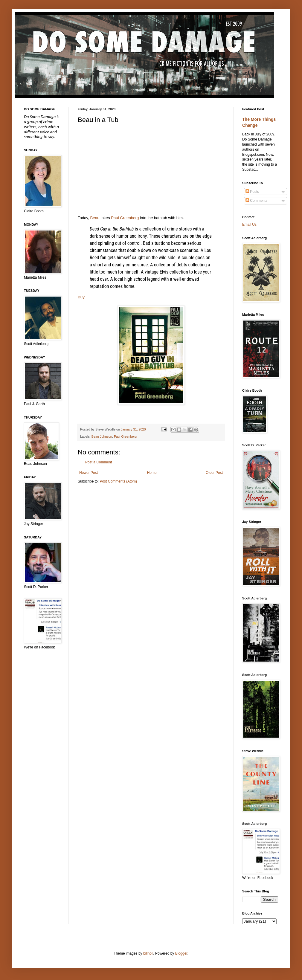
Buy (81, 297)
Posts (252, 192)
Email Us (249, 225)
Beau (95, 218)
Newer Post (89, 473)
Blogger (181, 953)
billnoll (148, 953)
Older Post (214, 473)
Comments (256, 201)
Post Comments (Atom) (118, 481)
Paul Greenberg (125, 218)
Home (152, 473)
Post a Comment (99, 462)
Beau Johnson (102, 436)
